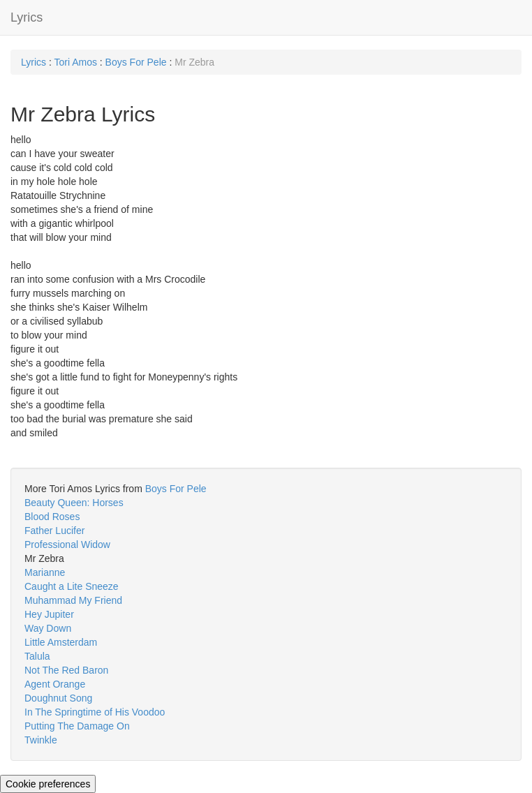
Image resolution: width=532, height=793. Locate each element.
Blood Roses (52, 517)
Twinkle (41, 740)
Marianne (45, 572)
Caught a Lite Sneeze (72, 586)
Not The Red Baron (66, 670)
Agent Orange (55, 684)
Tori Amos (75, 62)
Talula (37, 656)
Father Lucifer (54, 531)
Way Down (48, 628)
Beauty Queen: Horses (74, 503)
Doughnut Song (58, 698)
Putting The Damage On (77, 726)
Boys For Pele (136, 62)
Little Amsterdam (61, 642)
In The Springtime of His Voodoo (95, 712)
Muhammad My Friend (73, 600)
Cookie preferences (48, 784)
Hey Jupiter (49, 614)
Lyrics (27, 17)
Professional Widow (67, 544)
